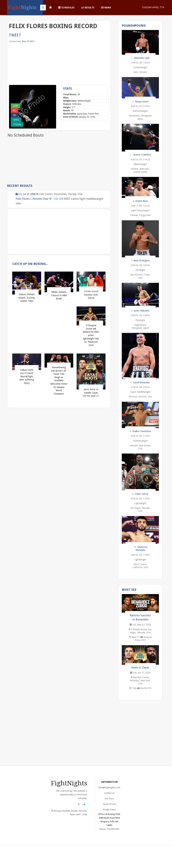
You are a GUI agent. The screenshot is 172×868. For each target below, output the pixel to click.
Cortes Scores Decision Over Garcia (91, 295)
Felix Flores (23, 199)
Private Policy (109, 810)
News (106, 8)
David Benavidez (142, 382)
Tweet (15, 35)
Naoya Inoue (142, 102)
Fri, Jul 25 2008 (26, 194)
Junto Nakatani (142, 311)
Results (88, 8)
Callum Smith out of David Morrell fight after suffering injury (27, 376)
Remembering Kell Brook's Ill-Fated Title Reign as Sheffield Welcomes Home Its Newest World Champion (59, 381)
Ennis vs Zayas (140, 667)
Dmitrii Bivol (142, 201)
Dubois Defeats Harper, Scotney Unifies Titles (27, 298)
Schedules (66, 8)
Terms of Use (109, 804)
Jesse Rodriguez (142, 261)
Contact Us (109, 793)
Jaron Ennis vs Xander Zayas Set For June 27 (91, 393)
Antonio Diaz (40, 199)
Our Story (109, 799)
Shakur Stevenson (142, 431)
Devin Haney (142, 494)
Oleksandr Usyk (142, 58)
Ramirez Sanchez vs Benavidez (140, 617)
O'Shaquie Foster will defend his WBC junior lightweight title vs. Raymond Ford (91, 335)
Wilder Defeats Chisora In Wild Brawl (59, 295)
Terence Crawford (142, 155)
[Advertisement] (34, 63)
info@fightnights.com (109, 787)
